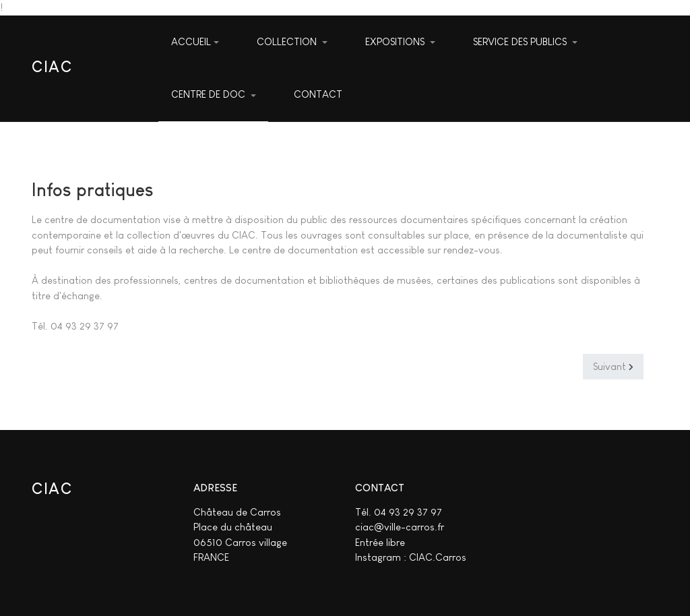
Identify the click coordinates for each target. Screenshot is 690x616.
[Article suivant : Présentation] (613, 367)
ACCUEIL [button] (195, 41)
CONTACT (318, 94)
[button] (292, 42)
